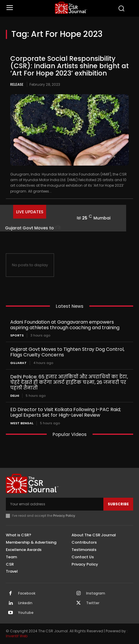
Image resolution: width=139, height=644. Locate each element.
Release (17, 84)
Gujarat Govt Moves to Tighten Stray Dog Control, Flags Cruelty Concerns (67, 352)
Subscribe (118, 504)
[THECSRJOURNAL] (71, 8)
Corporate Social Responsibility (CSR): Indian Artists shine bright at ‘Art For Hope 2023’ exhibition (69, 66)
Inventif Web (17, 636)
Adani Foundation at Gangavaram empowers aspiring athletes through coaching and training (65, 325)
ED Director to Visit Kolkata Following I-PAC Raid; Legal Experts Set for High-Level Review (66, 412)
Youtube (26, 613)
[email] (55, 504)
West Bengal (22, 423)
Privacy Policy (64, 516)
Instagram (96, 593)
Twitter (93, 603)
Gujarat (18, 363)
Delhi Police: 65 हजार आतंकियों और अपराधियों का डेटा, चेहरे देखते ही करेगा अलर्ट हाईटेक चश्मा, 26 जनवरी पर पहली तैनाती (69, 382)
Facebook (27, 593)
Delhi (15, 396)
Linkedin (25, 603)
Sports (17, 335)
